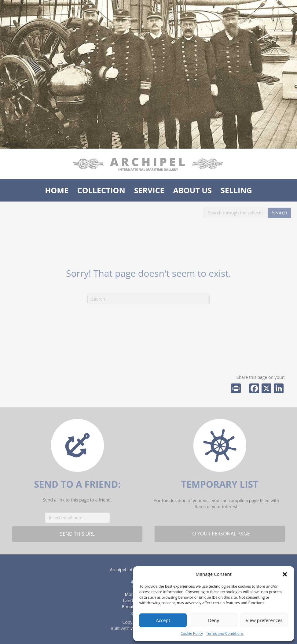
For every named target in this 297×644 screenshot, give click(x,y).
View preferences (264, 620)
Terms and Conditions (225, 633)
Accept (163, 620)
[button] (285, 574)
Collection (101, 190)
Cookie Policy (192, 633)
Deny (214, 620)
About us (193, 190)
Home (57, 190)
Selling (236, 190)
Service (149, 190)
